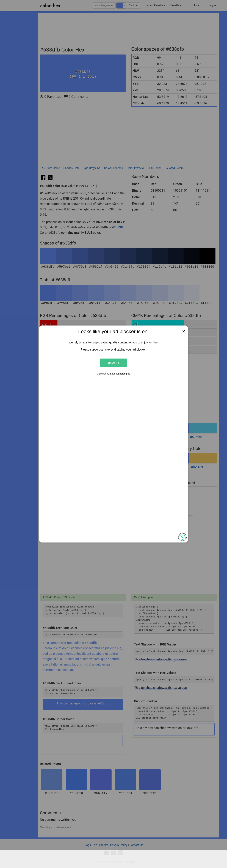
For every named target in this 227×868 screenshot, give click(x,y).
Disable (113, 363)
